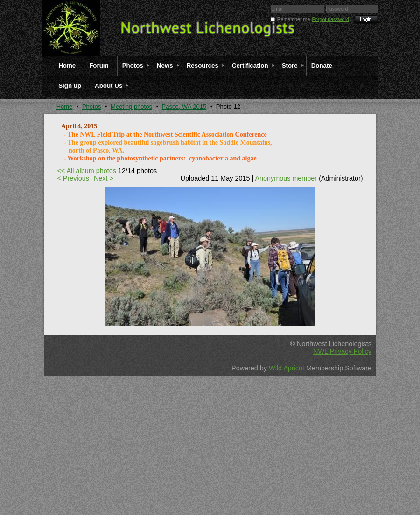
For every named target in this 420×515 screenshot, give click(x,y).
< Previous (73, 178)
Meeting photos (131, 107)
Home (65, 107)
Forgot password (331, 19)
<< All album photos (86, 171)
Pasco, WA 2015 (184, 107)
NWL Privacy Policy (342, 351)
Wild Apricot (287, 368)
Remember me (294, 19)
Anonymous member (286, 178)
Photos (91, 107)
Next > (104, 178)
